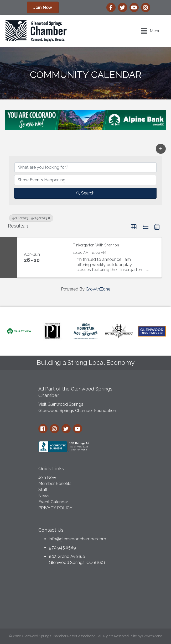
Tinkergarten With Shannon (96, 245)
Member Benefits (55, 484)
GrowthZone (98, 289)
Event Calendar (53, 502)
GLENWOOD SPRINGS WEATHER (86, 598)
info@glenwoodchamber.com (77, 539)
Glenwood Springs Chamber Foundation (77, 411)
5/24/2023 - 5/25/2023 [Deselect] (31, 218)
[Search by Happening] (85, 180)
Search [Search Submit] (85, 193)
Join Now (47, 477)
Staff (43, 490)
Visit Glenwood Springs (61, 404)
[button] (161, 149)
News (44, 496)
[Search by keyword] (85, 167)
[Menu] (151, 31)
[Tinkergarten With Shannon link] (57, 257)
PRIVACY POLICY (55, 508)
